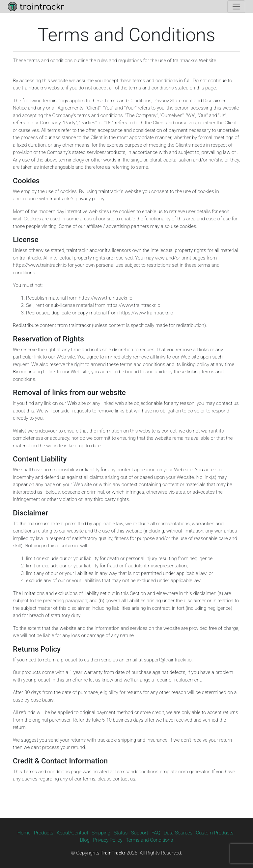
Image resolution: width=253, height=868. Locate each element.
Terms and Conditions (149, 840)
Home (24, 833)
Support (140, 833)
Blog (85, 840)
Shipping (101, 833)
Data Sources (178, 833)
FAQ (156, 833)
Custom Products (214, 833)
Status (121, 833)
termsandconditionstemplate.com (152, 772)
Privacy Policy (108, 840)
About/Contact (72, 833)
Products (44, 833)
